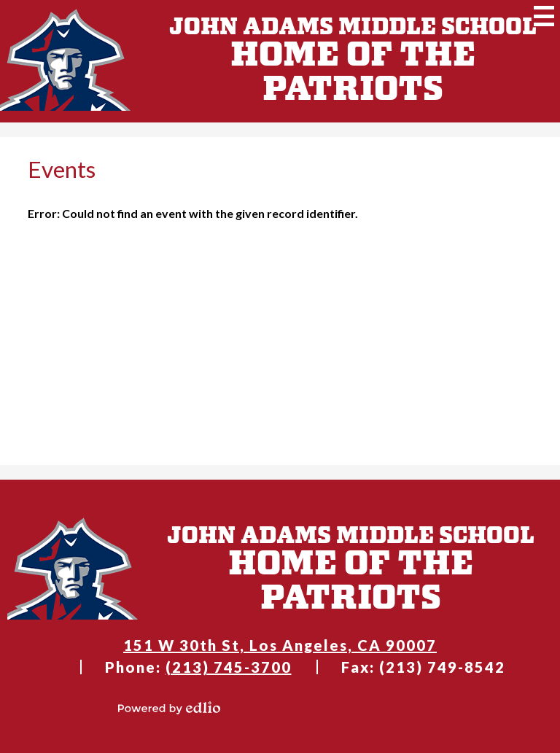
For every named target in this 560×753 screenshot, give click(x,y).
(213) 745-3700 (229, 667)
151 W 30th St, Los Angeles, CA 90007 (280, 645)
